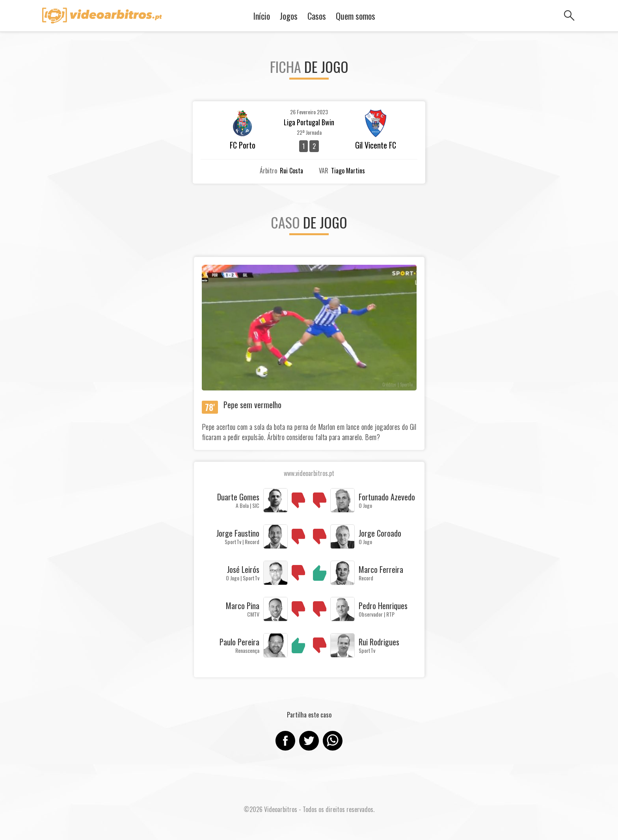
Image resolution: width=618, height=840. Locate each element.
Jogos (289, 16)
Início (262, 16)
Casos (317, 16)
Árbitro (268, 171)
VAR (324, 171)
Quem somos (356, 16)
